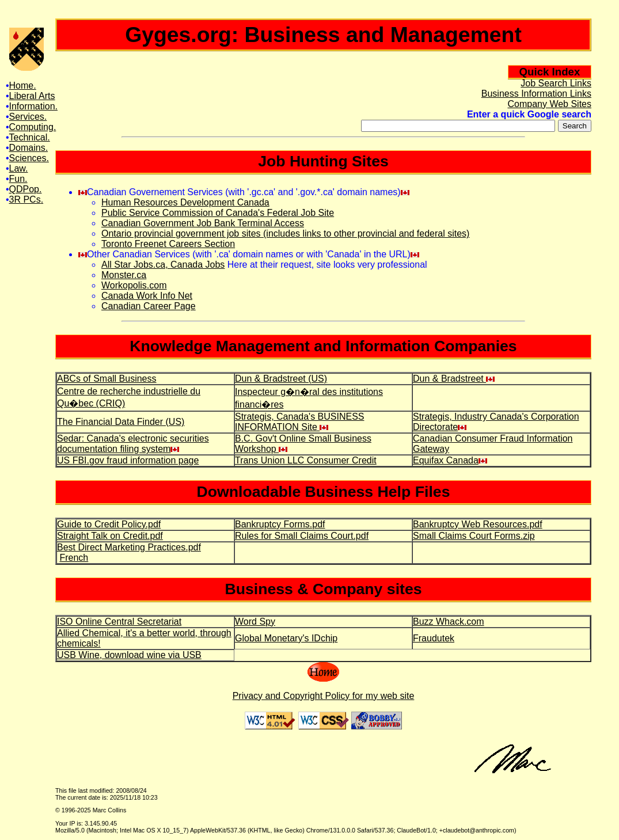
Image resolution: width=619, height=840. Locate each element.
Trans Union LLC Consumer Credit (306, 460)
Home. (23, 85)
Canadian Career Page (149, 306)
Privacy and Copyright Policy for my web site (324, 696)
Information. (33, 106)
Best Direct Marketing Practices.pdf (129, 547)
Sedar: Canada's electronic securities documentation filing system (133, 444)
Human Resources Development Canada (185, 202)
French (74, 558)
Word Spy (255, 622)
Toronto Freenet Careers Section (168, 244)
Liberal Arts (32, 96)
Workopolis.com (134, 285)
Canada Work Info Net (147, 296)
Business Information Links (536, 94)
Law (17, 168)
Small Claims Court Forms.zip (474, 536)
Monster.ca (124, 275)
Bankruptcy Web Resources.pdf (478, 524)
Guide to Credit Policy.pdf (109, 524)
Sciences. (29, 158)
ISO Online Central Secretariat (119, 622)
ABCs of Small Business (107, 379)
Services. (28, 117)
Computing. (33, 127)
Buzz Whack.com (449, 622)
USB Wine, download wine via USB (129, 655)
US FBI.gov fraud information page (128, 460)
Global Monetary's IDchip (286, 638)
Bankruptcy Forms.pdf (280, 524)
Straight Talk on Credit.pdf (110, 536)
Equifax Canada (450, 460)
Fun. (18, 179)
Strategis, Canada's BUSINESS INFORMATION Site (300, 422)
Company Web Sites (549, 104)
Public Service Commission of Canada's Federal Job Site (218, 213)
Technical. (30, 137)
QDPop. (26, 189)
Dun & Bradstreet (454, 379)
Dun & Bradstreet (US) (281, 379)
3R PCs (25, 199)
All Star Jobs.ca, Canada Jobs (163, 265)
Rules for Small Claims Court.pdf (302, 536)
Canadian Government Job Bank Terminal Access (203, 223)
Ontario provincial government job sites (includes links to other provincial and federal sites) (285, 233)
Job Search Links (556, 83)
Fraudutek (434, 638)
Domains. (29, 148)
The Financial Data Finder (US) (121, 422)
